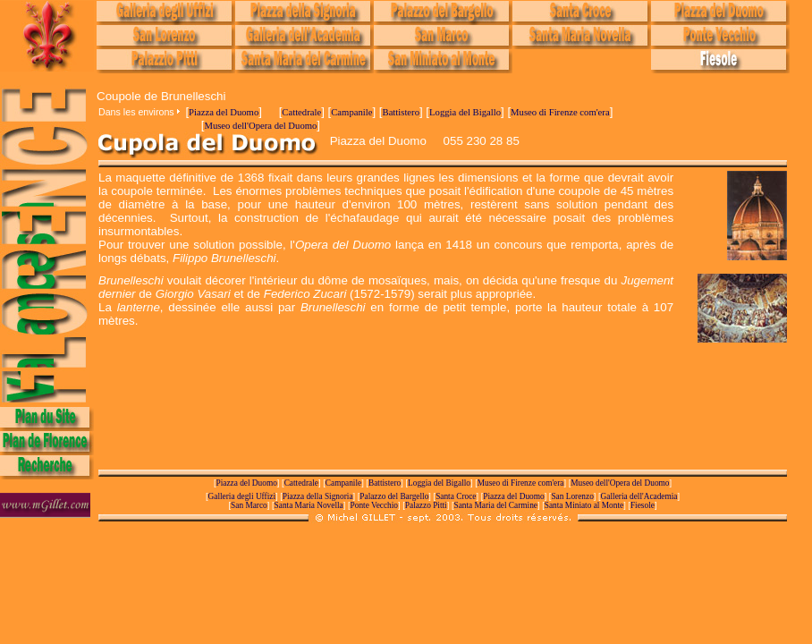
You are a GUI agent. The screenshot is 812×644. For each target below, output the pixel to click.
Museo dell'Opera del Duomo (260, 126)
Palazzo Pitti (426, 505)
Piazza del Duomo (224, 112)
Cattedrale (301, 112)
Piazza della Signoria (318, 496)
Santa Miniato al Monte (584, 505)
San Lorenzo (572, 496)
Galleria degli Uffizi (242, 496)
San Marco (249, 505)
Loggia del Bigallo (465, 112)
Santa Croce (456, 496)
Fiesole (643, 505)
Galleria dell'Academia (639, 496)
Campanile (351, 112)
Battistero (401, 112)
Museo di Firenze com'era (560, 112)
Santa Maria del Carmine (495, 505)
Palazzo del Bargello (394, 496)
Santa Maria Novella (309, 505)
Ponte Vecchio (374, 505)
